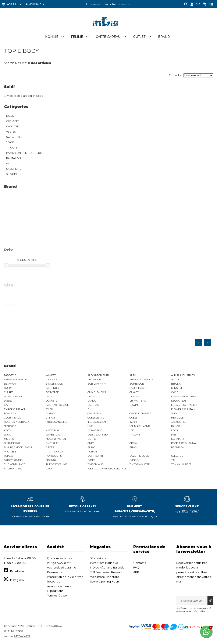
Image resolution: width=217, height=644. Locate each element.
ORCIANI (134, 443)
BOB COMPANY (97, 384)
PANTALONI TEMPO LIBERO (24, 153)
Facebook (17, 571)
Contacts (140, 563)
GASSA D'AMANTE (140, 413)
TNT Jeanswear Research (107, 572)
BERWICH (10, 384)
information (199, 611)
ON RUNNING (12, 443)
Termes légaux (57, 595)
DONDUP (93, 401)
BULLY (8, 388)
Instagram (17, 580)
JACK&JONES (179, 422)
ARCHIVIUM (94, 379)
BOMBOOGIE (137, 384)
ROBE (10, 116)
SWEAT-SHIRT (15, 137)
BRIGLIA (176, 384)
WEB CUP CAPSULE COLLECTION (107, 469)
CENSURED (178, 388)
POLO (10, 163)
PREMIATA (177, 447)
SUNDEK (135, 460)
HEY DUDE (177, 418)
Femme (77, 37)
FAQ (136, 567)
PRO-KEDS (10, 452)
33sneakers (98, 558)
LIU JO (8, 435)
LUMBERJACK (54, 435)
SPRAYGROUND (13, 460)
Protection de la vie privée (65, 577)
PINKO (91, 447)
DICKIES (134, 396)
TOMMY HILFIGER (181, 464)
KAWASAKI (52, 430)
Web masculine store (105, 577)
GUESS (134, 418)
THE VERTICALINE (56, 464)
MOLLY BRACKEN (56, 439)
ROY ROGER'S (54, 456)
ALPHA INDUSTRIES (183, 375)
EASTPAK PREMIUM (58, 405)
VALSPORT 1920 (13, 469)
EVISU (49, 409)
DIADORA (93, 396)
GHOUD (176, 413)
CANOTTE (13, 126)
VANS (49, 469)
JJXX (90, 426)
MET (174, 435)
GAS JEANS (94, 413)
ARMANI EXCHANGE (141, 379)
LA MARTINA (95, 430)
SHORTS (11, 174)
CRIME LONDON (97, 392)
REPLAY (9, 456)
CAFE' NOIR (52, 388)
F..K (90, 409)
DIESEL (8, 401)
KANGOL (176, 426)
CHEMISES (13, 121)
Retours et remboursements (59, 584)
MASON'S (135, 435)
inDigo (133, 422)
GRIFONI (51, 418)
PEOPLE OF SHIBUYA (184, 443)
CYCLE (175, 392)
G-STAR (50, 413)
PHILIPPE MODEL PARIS (18, 447)
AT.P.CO (176, 379)
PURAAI (92, 452)
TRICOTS (12, 148)
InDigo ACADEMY (59, 563)
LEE (132, 430)
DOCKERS (51, 401)
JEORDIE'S (10, 426)
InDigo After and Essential (108, 567)
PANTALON (13, 158)
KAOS (7, 430)
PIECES (50, 447)
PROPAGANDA (54, 452)
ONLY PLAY (52, 443)
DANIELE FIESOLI (14, 396)
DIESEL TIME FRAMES (184, 396)
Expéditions (55, 591)
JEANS (10, 142)
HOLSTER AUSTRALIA (17, 422)
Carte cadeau (108, 37)
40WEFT (51, 375)
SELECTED (177, 456)
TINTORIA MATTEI (140, 464)
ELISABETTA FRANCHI (184, 405)
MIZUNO (9, 439)
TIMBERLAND (95, 464)
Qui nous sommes (59, 558)
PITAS (133, 447)
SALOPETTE (14, 169)
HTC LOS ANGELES (57, 422)
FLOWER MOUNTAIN (183, 409)
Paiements (54, 572)
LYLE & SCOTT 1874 (98, 435)
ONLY (91, 443)
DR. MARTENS (138, 401)
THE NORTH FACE (15, 464)
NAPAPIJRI (178, 439)
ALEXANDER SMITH (99, 375)
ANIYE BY (51, 379)
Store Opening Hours (105, 581)
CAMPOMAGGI (138, 388)
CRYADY (134, 392)
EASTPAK (93, 405)
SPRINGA (51, 460)
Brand (164, 37)
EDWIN (134, 405)
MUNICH (93, 439)
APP (136, 572)
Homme (52, 37)
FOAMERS (10, 413)
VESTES (11, 132)
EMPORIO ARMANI (15, 409)
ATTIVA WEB (22, 636)
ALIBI (133, 375)
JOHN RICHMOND (140, 426)
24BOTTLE (10, 375)
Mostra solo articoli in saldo (24, 96)
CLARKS (9, 392)
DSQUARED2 (179, 401)
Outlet (139, 37)
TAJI (174, 460)
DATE (49, 396)
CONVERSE (52, 392)
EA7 (6, 405)
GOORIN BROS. (13, 418)
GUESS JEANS (96, 418)
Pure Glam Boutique (104, 563)
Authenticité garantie (62, 567)
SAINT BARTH (96, 456)
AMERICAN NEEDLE (15, 379)
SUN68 (91, 460)
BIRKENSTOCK (54, 384)
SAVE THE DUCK (139, 456)
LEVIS (175, 430)
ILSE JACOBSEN (97, 422)
